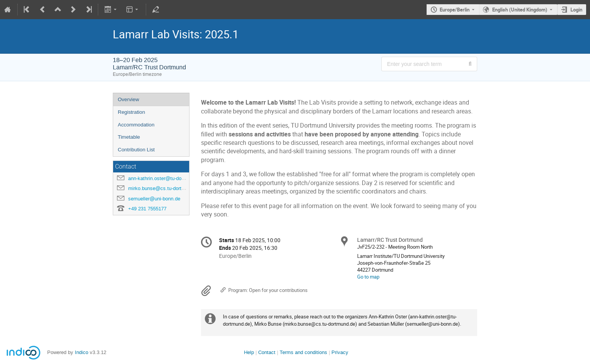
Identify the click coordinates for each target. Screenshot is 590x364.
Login (576, 10)
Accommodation (136, 125)
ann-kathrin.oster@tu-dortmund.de (166, 178)
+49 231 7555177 (147, 209)
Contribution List (136, 150)
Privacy (340, 352)
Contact (267, 352)
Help (249, 352)
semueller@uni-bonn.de (154, 199)
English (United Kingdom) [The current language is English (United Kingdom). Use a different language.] (520, 10)
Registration (131, 112)
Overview (129, 99)
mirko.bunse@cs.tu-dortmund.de (164, 188)
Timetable (129, 137)
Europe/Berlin (455, 10)
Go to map (368, 277)
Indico (82, 352)
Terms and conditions (303, 352)
